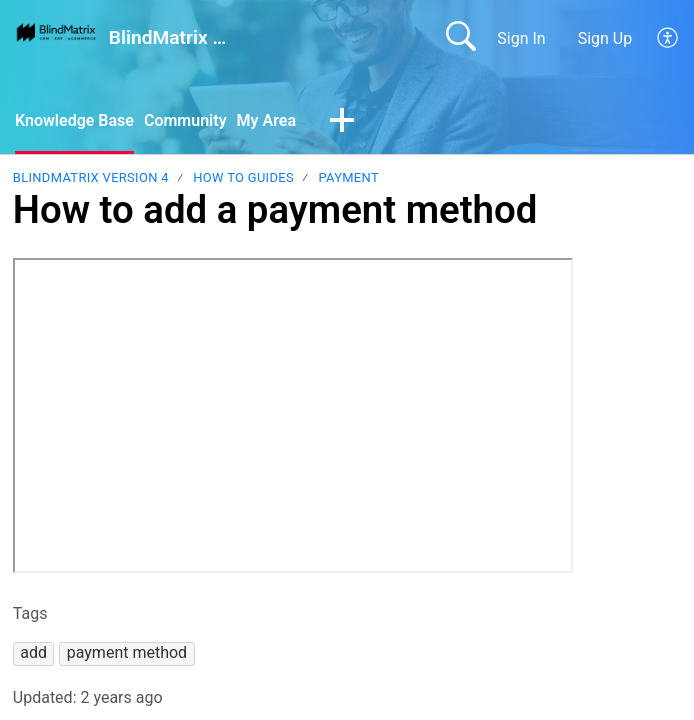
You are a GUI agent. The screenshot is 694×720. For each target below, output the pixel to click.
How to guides (243, 177)
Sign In (521, 38)
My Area (266, 120)
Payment (348, 177)
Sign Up (605, 38)
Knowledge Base (74, 120)
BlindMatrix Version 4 (91, 177)
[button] (668, 38)
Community (185, 120)
